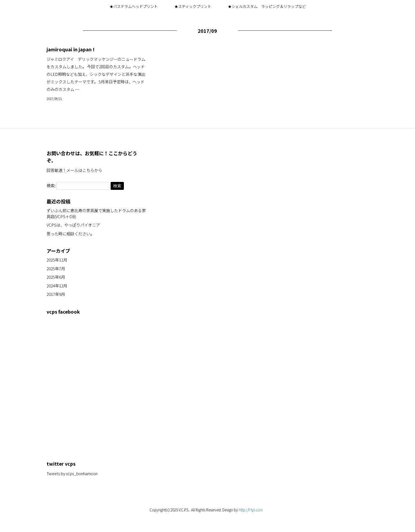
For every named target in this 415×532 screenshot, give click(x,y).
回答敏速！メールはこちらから (74, 170)
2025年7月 (56, 269)
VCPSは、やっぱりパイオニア (73, 225)
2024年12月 (57, 286)
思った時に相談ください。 (70, 234)
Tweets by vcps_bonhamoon (72, 473)
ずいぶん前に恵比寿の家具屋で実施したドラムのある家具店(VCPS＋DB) (96, 213)
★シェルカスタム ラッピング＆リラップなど (267, 6)
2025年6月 (56, 277)
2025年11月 (57, 260)
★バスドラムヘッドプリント (134, 6)
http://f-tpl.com (251, 510)
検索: (51, 185)
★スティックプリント (193, 6)
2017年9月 (56, 294)
